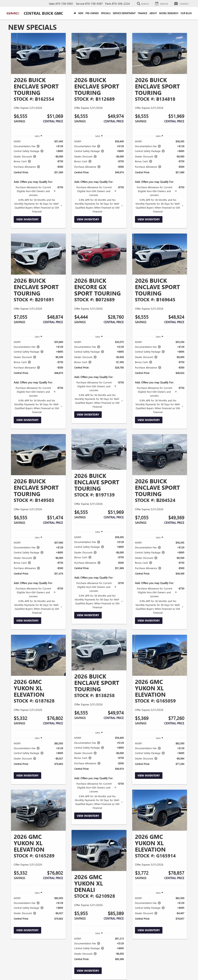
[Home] (75, 13)
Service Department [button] (124, 13)
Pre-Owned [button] (92, 13)
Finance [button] (143, 13)
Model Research (169, 13)
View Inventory (27, 219)
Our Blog (186, 13)
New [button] (81, 13)
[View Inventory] (38, 53)
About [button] (153, 13)
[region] (38, 176)
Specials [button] (106, 13)
